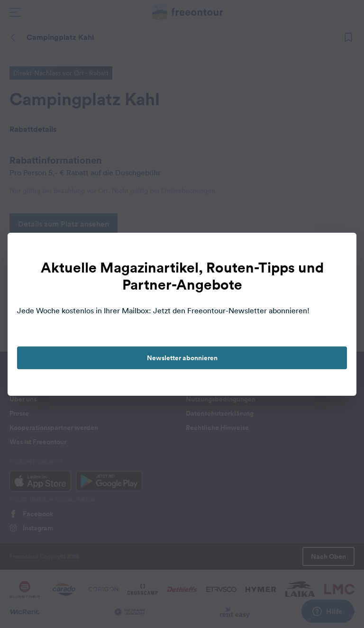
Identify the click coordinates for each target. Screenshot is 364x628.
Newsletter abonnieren (182, 358)
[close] (339, 250)
